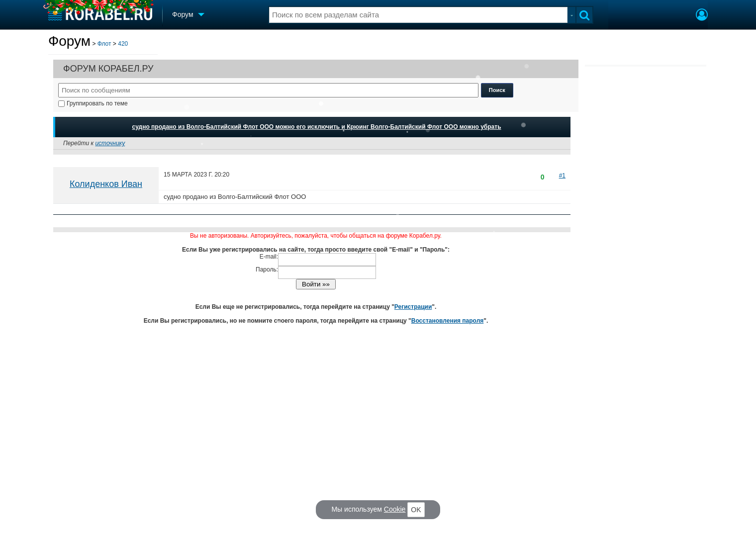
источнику (110, 143)
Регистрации (413, 307)
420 (123, 44)
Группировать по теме (93, 103)
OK (416, 510)
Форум (69, 41)
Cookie (395, 509)
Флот (104, 44)
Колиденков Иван (106, 184)
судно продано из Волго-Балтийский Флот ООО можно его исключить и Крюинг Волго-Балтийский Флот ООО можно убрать (316, 127)
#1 (562, 176)
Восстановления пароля (448, 321)
